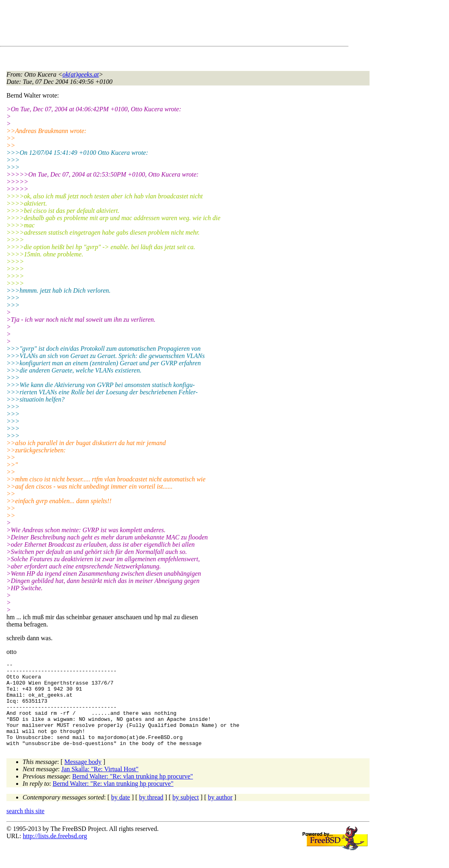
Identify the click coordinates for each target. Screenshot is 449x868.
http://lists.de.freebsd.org (55, 853)
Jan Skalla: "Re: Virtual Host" (100, 786)
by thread (151, 814)
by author (220, 814)
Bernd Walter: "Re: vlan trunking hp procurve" (133, 793)
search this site (25, 828)
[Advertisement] (153, 25)
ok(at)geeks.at (81, 74)
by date (121, 814)
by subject (186, 814)
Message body (83, 779)
